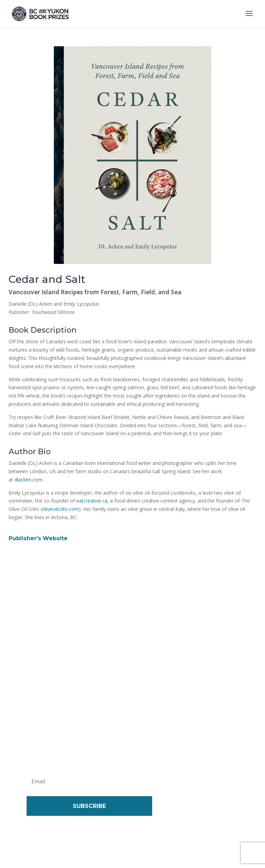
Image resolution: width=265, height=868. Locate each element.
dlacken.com (28, 480)
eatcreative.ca (92, 501)
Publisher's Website (38, 538)
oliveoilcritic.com (61, 509)
